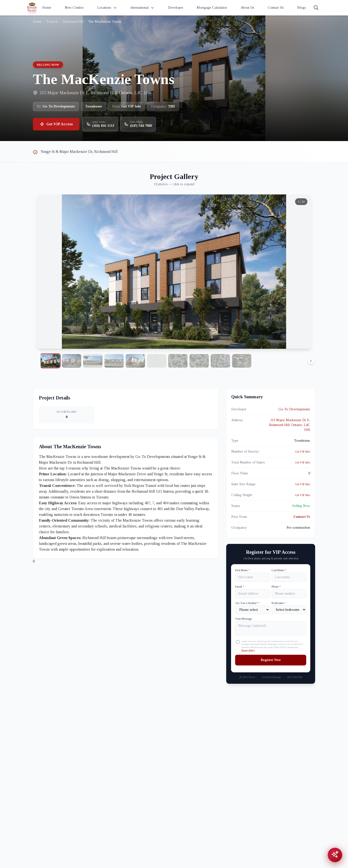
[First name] (252, 577)
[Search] (316, 8)
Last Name (279, 570)
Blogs (302, 8)
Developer (176, 8)
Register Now (271, 660)
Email (240, 587)
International (142, 8)
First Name (243, 570)
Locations (107, 8)
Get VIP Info (303, 452)
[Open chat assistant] (335, 855)
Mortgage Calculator (212, 8)
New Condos (74, 8)
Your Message (243, 619)
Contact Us (276, 8)
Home (47, 8)
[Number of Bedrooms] (289, 610)
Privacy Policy (248, 650)
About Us (247, 8)
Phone (276, 587)
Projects (52, 22)
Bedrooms (279, 603)
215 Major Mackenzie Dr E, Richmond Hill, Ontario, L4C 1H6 (290, 425)
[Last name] (289, 577)
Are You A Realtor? (247, 603)
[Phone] (289, 594)
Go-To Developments (294, 409)
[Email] (252, 594)
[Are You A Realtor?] (252, 610)
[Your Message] (271, 628)
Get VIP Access (56, 124)
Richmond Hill (73, 22)
